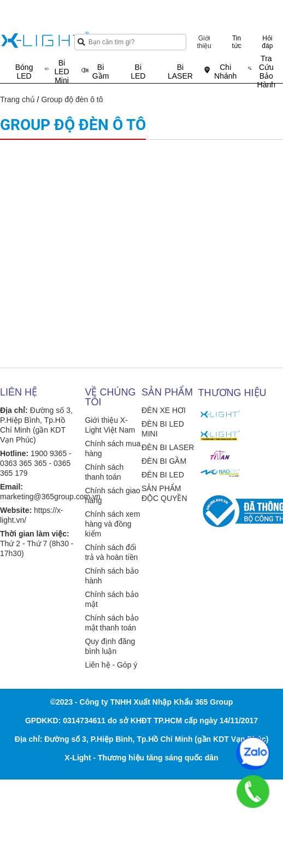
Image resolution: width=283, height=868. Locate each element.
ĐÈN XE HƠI (164, 410)
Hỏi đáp (267, 42)
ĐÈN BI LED (163, 475)
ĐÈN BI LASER (168, 447)
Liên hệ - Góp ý (111, 665)
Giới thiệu (204, 42)
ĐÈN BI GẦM (164, 461)
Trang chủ (17, 99)
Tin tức (236, 42)
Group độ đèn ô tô (72, 99)
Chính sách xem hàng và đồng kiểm (112, 524)
